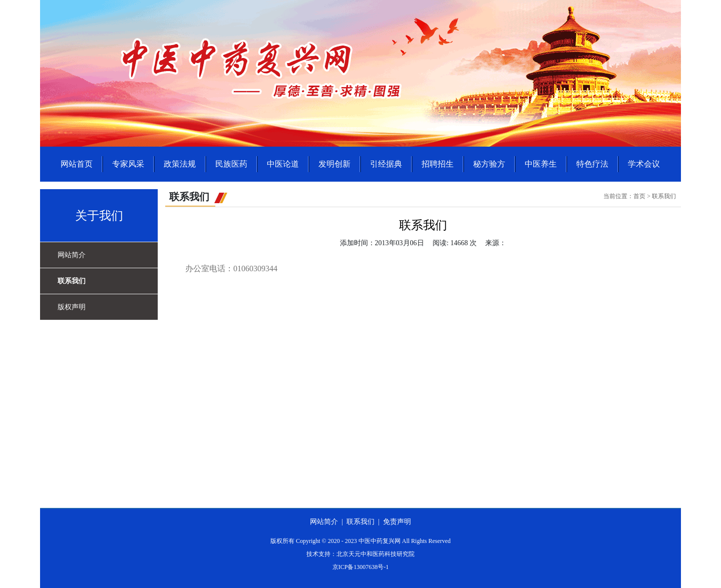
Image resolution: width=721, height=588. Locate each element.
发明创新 (334, 164)
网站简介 (72, 255)
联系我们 (72, 281)
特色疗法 (592, 164)
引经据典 (386, 164)
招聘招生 (438, 164)
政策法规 (180, 164)
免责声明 (397, 522)
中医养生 (541, 164)
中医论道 (283, 164)
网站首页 (77, 164)
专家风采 (128, 164)
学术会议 (644, 164)
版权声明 (72, 307)
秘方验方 (489, 164)
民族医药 (231, 164)
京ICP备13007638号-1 (361, 567)
